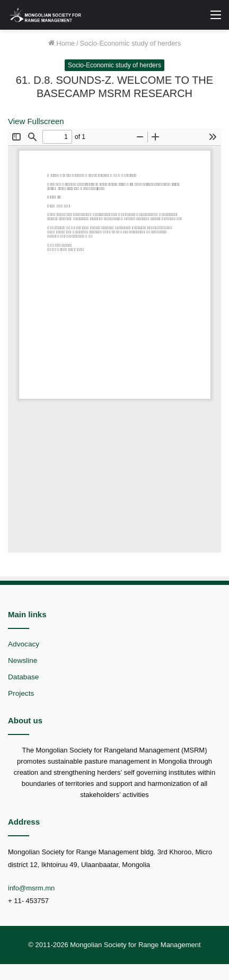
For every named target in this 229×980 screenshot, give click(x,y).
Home (61, 43)
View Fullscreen (36, 121)
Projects (21, 693)
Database (23, 677)
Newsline (23, 660)
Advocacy (24, 644)
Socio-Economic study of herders (131, 43)
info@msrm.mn (31, 888)
